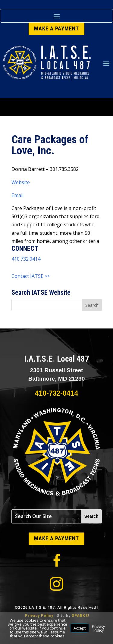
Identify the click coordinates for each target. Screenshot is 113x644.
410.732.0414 (26, 259)
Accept (80, 628)
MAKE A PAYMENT (56, 28)
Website (21, 182)
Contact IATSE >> (31, 276)
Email (17, 195)
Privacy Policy (99, 628)
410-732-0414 (56, 393)
